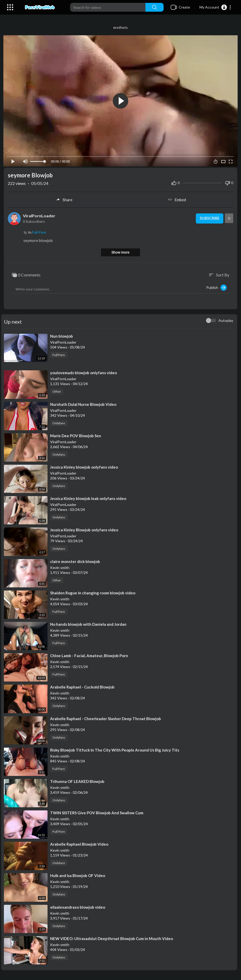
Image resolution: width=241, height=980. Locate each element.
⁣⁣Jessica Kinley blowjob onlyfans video (84, 467)
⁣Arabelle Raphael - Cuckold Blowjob (82, 686)
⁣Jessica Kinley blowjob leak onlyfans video (88, 498)
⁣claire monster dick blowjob (75, 561)
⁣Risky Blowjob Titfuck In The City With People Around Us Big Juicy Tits (115, 749)
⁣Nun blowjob (62, 336)
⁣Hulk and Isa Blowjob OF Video (78, 875)
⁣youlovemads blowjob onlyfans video (83, 372)
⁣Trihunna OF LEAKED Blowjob (77, 781)
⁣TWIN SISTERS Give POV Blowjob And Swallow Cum (97, 812)
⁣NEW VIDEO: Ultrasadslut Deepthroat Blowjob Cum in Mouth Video (112, 938)
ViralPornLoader (39, 215)
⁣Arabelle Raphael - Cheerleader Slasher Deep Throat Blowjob (106, 718)
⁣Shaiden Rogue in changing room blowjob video (93, 592)
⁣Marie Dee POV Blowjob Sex (76, 435)
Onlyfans (59, 422)
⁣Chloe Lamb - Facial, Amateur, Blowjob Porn (89, 655)
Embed (177, 199)
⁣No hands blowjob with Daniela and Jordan (88, 624)
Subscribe (209, 218)
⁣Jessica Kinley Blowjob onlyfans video (84, 529)
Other (57, 391)
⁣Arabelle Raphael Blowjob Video (79, 844)
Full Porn (39, 232)
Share (64, 199)
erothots (120, 27)
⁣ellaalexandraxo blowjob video (78, 906)
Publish (216, 287)
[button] (215, 7)
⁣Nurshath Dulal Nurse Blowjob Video (83, 404)
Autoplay (226, 320)
